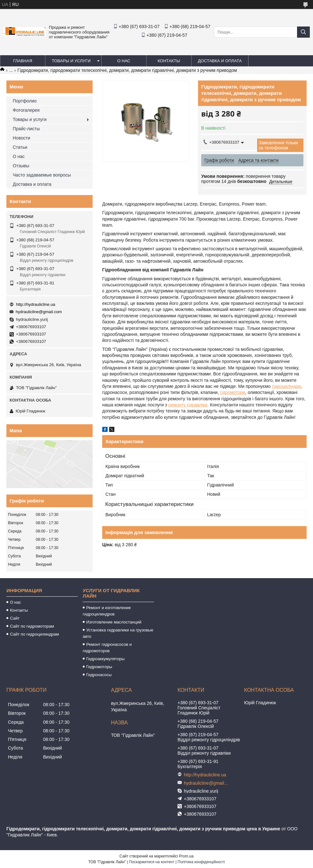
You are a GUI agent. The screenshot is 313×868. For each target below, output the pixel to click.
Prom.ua (186, 856)
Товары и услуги (71, 61)
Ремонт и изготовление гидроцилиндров (107, 611)
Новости (21, 138)
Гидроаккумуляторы (105, 659)
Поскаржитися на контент (152, 862)
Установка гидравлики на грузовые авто (118, 633)
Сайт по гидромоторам (32, 626)
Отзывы (21, 166)
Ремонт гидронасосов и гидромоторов (107, 648)
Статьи (20, 147)
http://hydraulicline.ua (36, 304)
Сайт (15, 618)
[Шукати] (303, 32)
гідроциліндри (286, 386)
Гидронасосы (99, 675)
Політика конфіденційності (201, 862)
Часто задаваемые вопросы (42, 175)
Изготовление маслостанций (114, 622)
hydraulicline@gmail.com (39, 312)
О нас (124, 61)
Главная (23, 61)
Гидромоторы (99, 667)
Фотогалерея (26, 110)
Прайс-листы (26, 129)
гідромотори (233, 392)
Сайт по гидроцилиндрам (34, 634)
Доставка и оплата (220, 61)
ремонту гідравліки (188, 405)
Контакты (169, 61)
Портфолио (25, 101)
